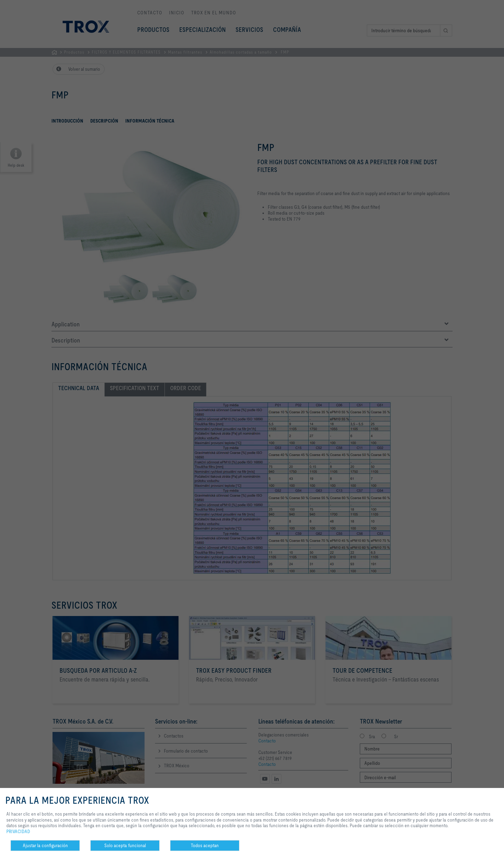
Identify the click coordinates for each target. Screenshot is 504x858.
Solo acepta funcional (125, 845)
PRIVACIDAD (18, 831)
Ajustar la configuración (45, 845)
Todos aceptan (205, 845)
